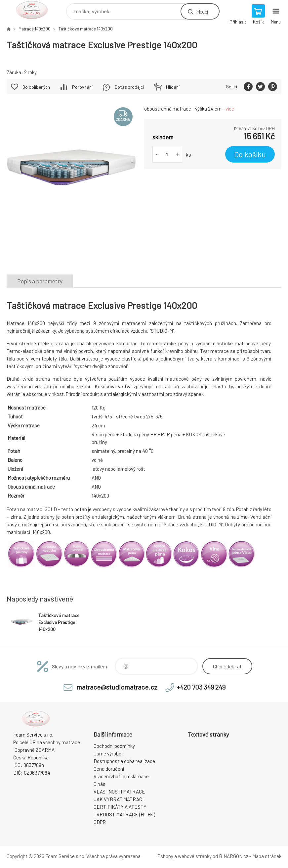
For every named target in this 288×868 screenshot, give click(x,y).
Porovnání (82, 87)
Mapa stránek (267, 856)
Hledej (202, 11)
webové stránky (195, 856)
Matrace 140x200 (35, 29)
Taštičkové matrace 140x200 (86, 29)
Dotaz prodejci (129, 87)
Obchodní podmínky (114, 746)
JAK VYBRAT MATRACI (119, 799)
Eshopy (165, 856)
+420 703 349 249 (201, 687)
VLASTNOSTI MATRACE (119, 792)
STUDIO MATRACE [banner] (36, 10)
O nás (100, 784)
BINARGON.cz (234, 856)
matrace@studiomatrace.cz (117, 687)
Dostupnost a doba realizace (124, 761)
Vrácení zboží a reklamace (121, 776)
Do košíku (250, 154)
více (230, 109)
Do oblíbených (36, 87)
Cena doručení (109, 769)
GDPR (100, 822)
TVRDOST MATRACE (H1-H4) (124, 814)
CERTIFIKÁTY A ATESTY (120, 807)
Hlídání (173, 87)
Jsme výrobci (108, 753)
